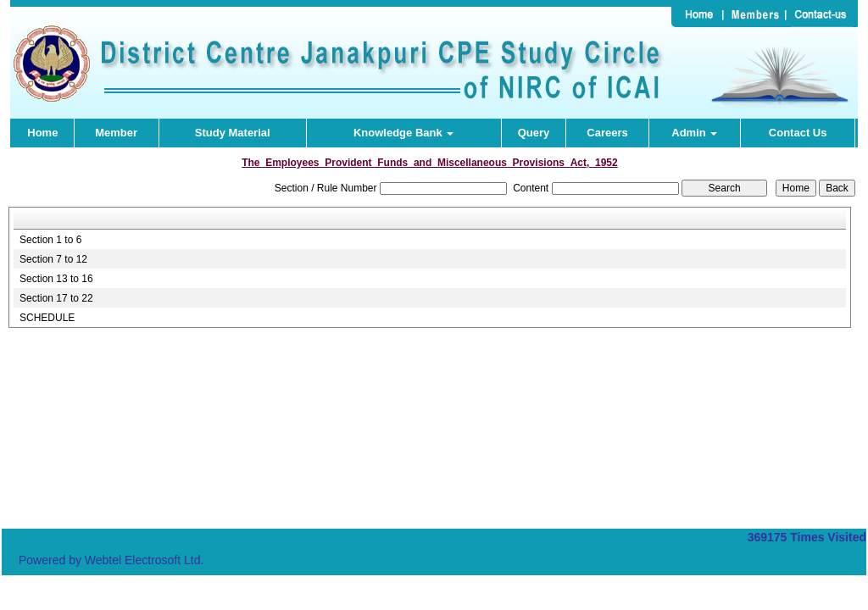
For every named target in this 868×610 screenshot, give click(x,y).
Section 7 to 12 (53, 259)
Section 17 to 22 (56, 298)
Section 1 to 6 (50, 240)
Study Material (233, 133)
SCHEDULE (47, 318)
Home (42, 133)
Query (534, 133)
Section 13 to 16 (56, 279)
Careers (607, 133)
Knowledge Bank (403, 133)
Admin (694, 133)
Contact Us (798, 133)
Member (116, 133)
